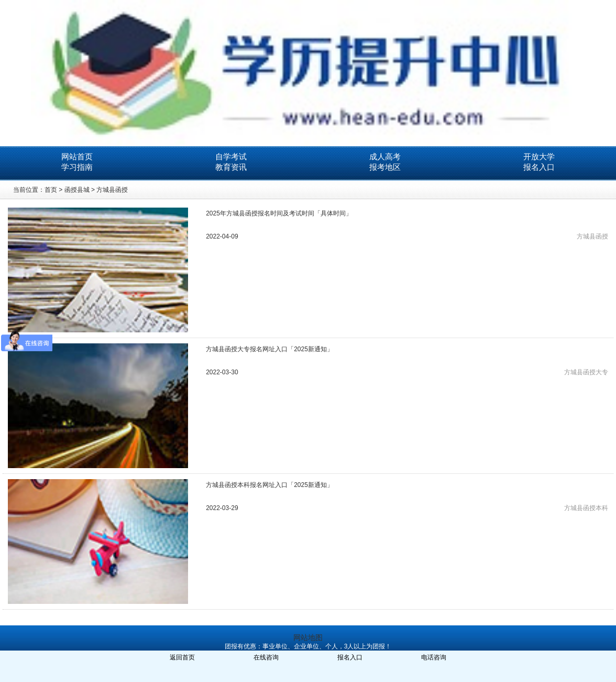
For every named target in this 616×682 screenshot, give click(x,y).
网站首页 (77, 156)
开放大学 (539, 156)
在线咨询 (266, 657)
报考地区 (385, 167)
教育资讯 (231, 167)
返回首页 (182, 657)
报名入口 (539, 167)
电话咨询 (434, 657)
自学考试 (231, 156)
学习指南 (77, 167)
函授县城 (77, 190)
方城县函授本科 (586, 508)
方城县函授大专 (586, 372)
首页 (51, 190)
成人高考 (385, 156)
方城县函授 (112, 190)
